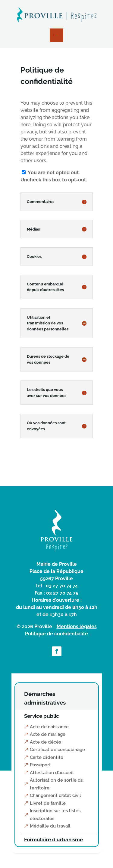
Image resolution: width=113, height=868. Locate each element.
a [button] (56, 35)
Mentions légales (77, 626)
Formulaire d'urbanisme (53, 840)
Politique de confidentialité (56, 634)
